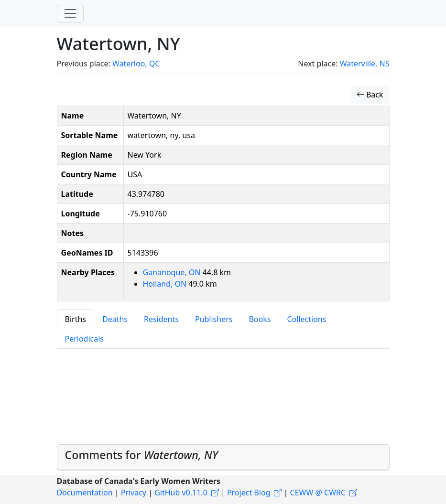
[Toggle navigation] (70, 13)
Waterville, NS (365, 64)
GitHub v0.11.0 (181, 493)
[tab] (223, 457)
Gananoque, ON (173, 272)
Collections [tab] (306, 319)
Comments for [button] (142, 455)
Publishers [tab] (214, 319)
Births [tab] (76, 319)
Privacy (134, 493)
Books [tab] (260, 319)
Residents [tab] (161, 319)
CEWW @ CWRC (318, 493)
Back (370, 95)
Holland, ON (166, 284)
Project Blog (249, 493)
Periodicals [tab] (85, 339)
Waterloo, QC (136, 64)
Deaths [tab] (115, 319)
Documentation (85, 493)
